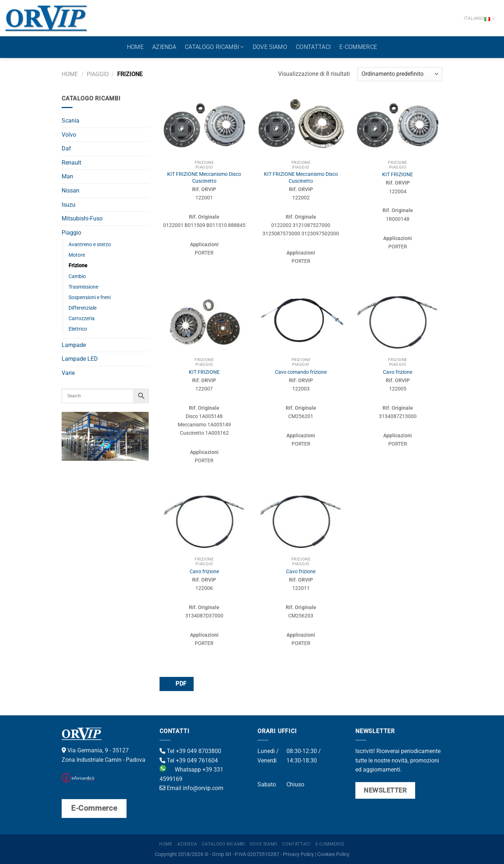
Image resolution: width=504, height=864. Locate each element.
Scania (71, 121)
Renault (71, 163)
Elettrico (78, 329)
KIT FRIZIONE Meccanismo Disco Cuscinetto (204, 178)
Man (67, 176)
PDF (176, 684)
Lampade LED (80, 359)
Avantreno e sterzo (90, 245)
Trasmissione (83, 287)
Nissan (71, 191)
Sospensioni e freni (90, 297)
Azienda (164, 47)
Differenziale (82, 308)
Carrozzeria (82, 319)
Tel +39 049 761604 (189, 760)
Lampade (74, 345)
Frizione (78, 266)
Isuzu (69, 205)
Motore (77, 255)
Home (135, 47)
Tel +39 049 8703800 (190, 751)
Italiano (480, 19)
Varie (68, 373)
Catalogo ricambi (214, 47)
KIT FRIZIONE (398, 175)
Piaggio (98, 74)
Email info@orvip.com (191, 788)
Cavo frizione (398, 372)
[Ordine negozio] (400, 74)
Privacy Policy (298, 854)
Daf (66, 148)
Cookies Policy (333, 854)
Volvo (69, 135)
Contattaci (313, 47)
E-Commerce (358, 47)
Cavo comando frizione (301, 372)
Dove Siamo (270, 47)
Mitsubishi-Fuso (82, 218)
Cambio (77, 276)
